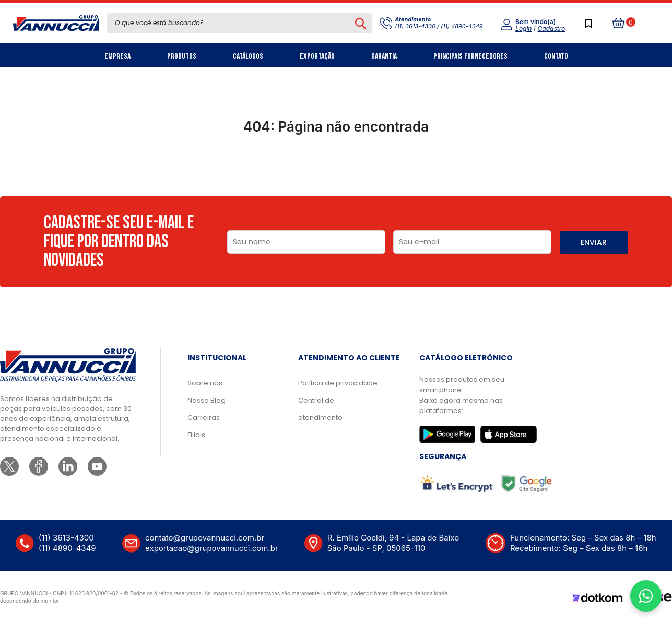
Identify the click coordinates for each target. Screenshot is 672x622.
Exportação (317, 57)
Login (523, 28)
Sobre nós (205, 383)
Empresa (117, 57)
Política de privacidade (338, 383)
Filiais (196, 435)
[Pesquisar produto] (361, 23)
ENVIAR (594, 242)
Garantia (384, 57)
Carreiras (204, 418)
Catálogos (248, 57)
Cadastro (552, 28)
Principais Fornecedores (470, 57)
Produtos (182, 57)
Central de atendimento (320, 409)
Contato (556, 57)
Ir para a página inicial (336, 172)
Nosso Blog (207, 400)
